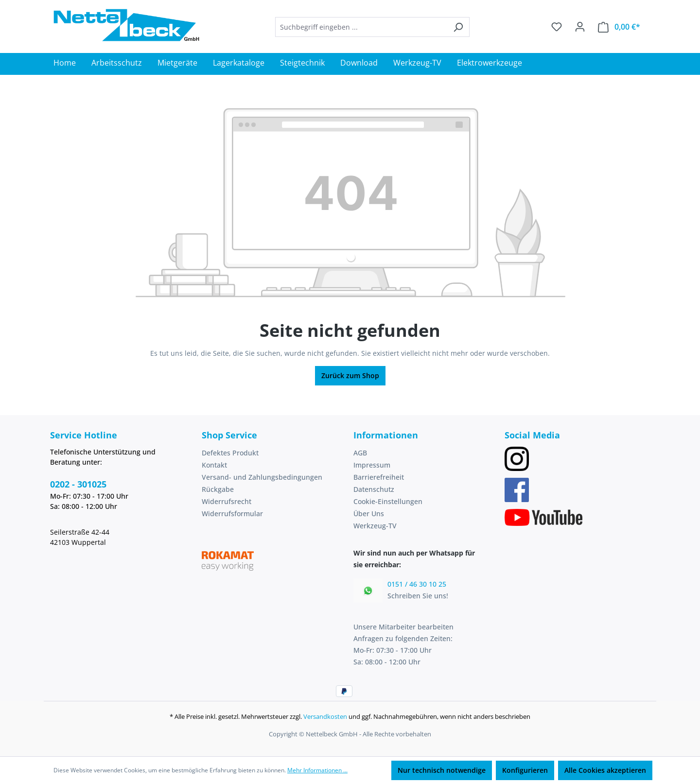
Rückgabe (218, 489)
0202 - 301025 (78, 484)
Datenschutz (374, 489)
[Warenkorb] (619, 27)
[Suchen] (458, 27)
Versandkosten (325, 716)
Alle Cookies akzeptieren (605, 770)
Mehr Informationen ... (317, 770)
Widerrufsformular (232, 514)
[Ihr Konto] (580, 27)
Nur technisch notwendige (442, 770)
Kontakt (214, 465)
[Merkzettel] (557, 27)
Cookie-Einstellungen (388, 501)
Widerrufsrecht (227, 501)
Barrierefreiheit (379, 477)
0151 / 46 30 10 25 (417, 584)
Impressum (372, 465)
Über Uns (369, 514)
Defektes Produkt (230, 453)
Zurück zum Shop (350, 375)
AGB (360, 453)
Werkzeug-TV (375, 526)
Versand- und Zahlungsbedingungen (262, 477)
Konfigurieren (525, 770)
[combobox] (361, 27)
